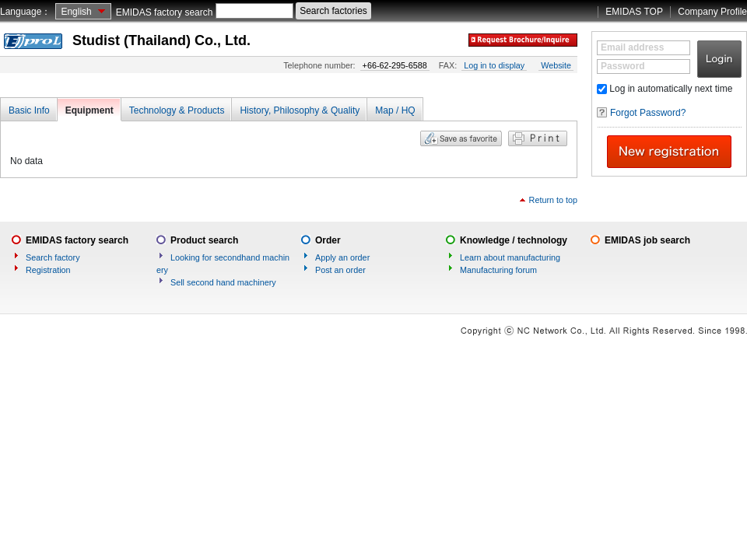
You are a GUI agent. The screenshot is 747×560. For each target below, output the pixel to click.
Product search (204, 240)
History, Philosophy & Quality (300, 110)
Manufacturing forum (498, 270)
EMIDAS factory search (165, 12)
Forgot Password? (648, 113)
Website (556, 65)
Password (623, 66)
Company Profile (712, 12)
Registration (48, 270)
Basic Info (29, 110)
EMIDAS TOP (634, 12)
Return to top (553, 200)
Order (328, 240)
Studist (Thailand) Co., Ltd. (161, 40)
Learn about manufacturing (510, 257)
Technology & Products (177, 110)
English (76, 12)
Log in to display (494, 65)
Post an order (340, 270)
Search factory (53, 257)
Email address (632, 47)
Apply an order (342, 257)
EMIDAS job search (647, 240)
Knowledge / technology (514, 240)
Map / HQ (395, 110)
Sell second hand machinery (223, 282)
